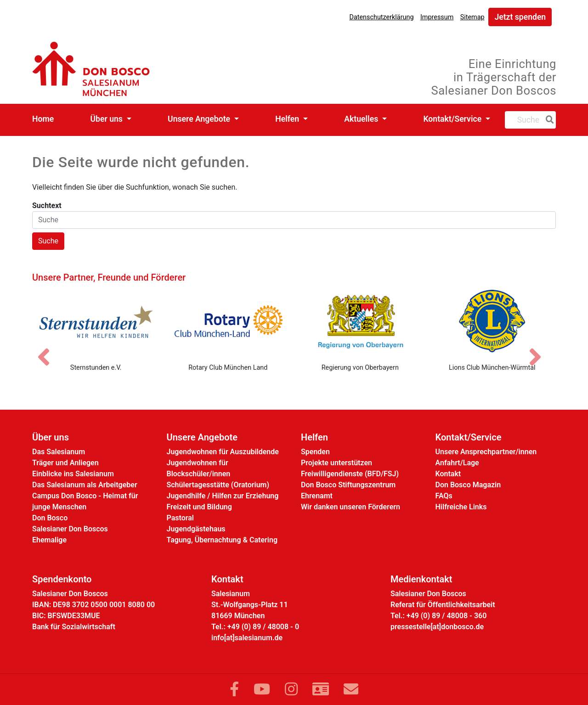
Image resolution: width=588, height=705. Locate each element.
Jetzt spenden (520, 17)
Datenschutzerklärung (381, 17)
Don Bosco (50, 518)
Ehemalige (49, 540)
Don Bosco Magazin (468, 485)
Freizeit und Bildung (199, 507)
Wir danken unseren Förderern (351, 507)
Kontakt (448, 474)
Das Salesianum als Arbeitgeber (85, 485)
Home (43, 119)
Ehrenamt (317, 496)
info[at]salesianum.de (247, 638)
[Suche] (548, 120)
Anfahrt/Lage (457, 463)
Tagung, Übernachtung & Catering (222, 540)
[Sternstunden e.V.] (96, 321)
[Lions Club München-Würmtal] (492, 321)
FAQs (444, 496)
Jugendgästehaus (196, 529)
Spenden (315, 452)
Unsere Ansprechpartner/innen (486, 452)
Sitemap (472, 17)
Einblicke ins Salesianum (73, 474)
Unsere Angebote (200, 119)
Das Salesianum (59, 452)
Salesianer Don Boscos (70, 529)
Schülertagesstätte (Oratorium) (218, 485)
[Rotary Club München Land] (228, 321)
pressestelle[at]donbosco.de (437, 627)
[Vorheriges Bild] (48, 349)
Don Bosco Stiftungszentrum (348, 485)
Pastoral (180, 518)
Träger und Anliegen (65, 463)
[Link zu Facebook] (234, 689)
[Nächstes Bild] (540, 349)
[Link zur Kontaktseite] (321, 689)
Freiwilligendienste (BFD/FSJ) (350, 474)
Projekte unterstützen (336, 463)
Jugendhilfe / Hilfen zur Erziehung (223, 496)
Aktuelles (362, 119)
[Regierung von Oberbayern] (360, 321)
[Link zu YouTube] (262, 689)
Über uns (108, 119)
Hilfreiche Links (461, 507)
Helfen (288, 119)
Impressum (437, 17)
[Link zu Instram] (291, 689)
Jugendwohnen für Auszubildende (223, 452)
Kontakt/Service (453, 119)
